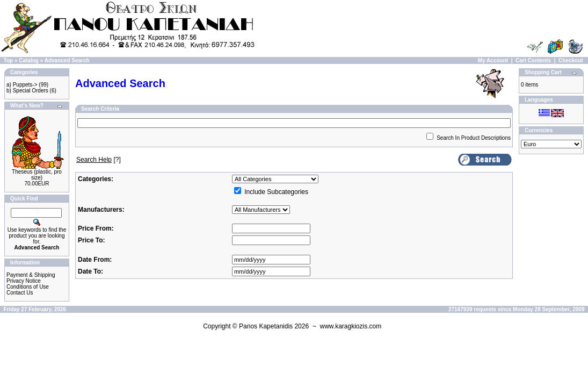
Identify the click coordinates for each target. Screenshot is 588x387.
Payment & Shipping (31, 275)
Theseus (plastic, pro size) (37, 175)
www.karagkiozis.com (350, 326)
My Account (493, 60)
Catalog (29, 60)
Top (9, 60)
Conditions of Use (28, 287)
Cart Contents (533, 60)
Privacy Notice (24, 281)
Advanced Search (67, 60)
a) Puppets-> (22, 85)
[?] (99, 160)
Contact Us (20, 293)
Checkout (571, 60)
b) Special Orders (27, 91)
